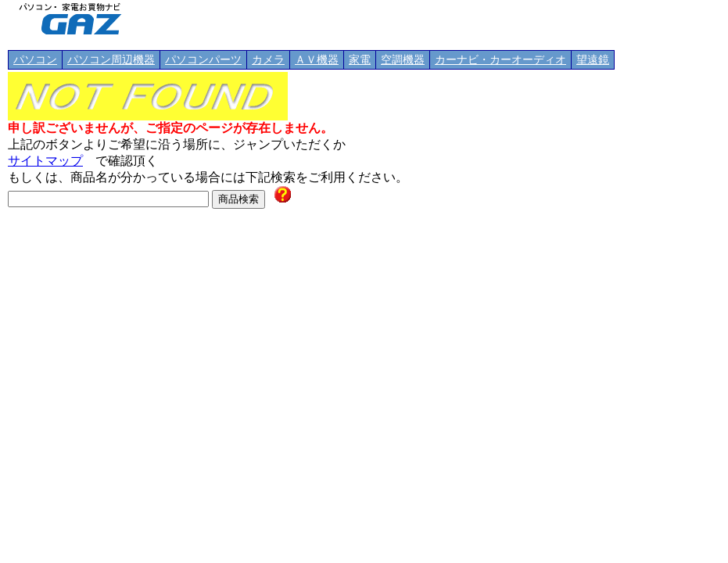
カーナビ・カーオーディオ (500, 60)
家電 (360, 60)
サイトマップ (45, 161)
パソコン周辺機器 (111, 60)
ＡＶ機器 (317, 60)
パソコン (35, 60)
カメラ (268, 60)
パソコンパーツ (203, 60)
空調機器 (403, 60)
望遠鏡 (593, 60)
